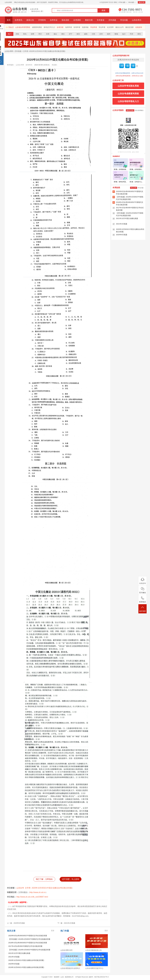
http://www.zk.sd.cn (38, 892)
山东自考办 (137, 20)
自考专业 (54, 20)
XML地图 (131, 2)
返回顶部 (142, 609)
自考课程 (77, 20)
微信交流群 (129, 27)
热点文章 (134, 188)
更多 (53, 931)
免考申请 (69, 27)
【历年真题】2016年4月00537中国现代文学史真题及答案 (29, 950)
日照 (93, 34)
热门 (10, 34)
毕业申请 (94, 27)
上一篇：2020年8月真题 (16, 923)
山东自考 (20, 888)
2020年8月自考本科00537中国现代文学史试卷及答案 (28, 936)
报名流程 (65, 20)
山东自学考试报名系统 (128, 86)
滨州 (101, 34)
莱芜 (139, 34)
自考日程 (60, 27)
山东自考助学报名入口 (128, 101)
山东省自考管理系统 (23, 27)
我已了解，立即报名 (44, 879)
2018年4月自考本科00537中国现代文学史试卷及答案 (28, 943)
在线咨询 (139, 27)
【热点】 (11, 27)
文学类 (26, 51)
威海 (86, 34)
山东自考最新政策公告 (94, 950)
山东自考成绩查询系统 (128, 94)
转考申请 (77, 27)
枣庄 (40, 34)
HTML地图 (122, 2)
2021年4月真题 (14, 957)
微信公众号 (120, 27)
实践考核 (85, 27)
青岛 (25, 34)
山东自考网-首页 (67, 950)
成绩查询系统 (37, 27)
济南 (17, 34)
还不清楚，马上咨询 (71, 879)
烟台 (55, 34)
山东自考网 (8, 2)
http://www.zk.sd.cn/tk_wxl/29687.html (32, 897)
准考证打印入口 (49, 27)
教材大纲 (89, 20)
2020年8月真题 (14, 964)
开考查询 (42, 20)
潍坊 (63, 34)
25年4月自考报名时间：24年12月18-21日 (129, 73)
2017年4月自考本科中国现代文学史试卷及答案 (25, 946)
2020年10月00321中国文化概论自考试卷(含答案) (47, 51)
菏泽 (131, 34)
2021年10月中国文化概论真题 (19, 953)
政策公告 (30, 20)
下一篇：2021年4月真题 (66, 923)
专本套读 (101, 20)
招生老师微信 (139, 110)
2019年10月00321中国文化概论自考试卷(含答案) (26, 967)
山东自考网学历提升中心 (94, 968)
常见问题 (124, 20)
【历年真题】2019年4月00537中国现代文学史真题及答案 (29, 939)
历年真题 (112, 20)
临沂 (124, 34)
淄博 (32, 34)
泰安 (78, 34)
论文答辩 (110, 27)
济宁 (71, 34)
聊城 (116, 34)
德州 (109, 34)
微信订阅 (142, 2)
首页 (9, 20)
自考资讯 (19, 20)
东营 (48, 34)
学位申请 (102, 27)
